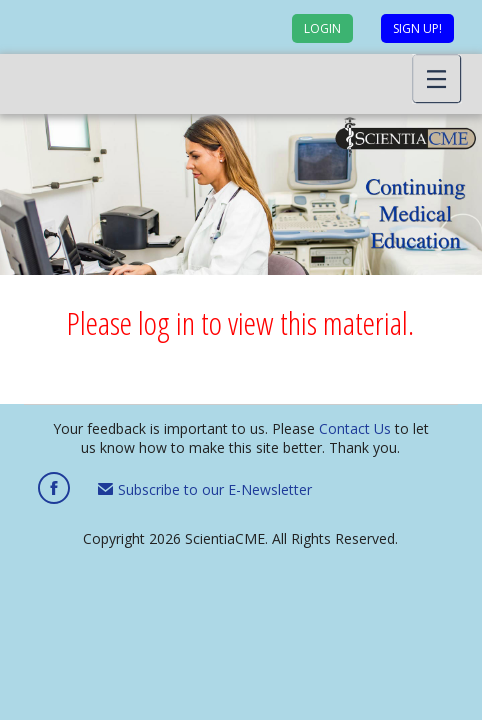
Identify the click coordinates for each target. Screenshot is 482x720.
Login (322, 28)
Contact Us (355, 428)
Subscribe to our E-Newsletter (205, 489)
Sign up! (417, 28)
